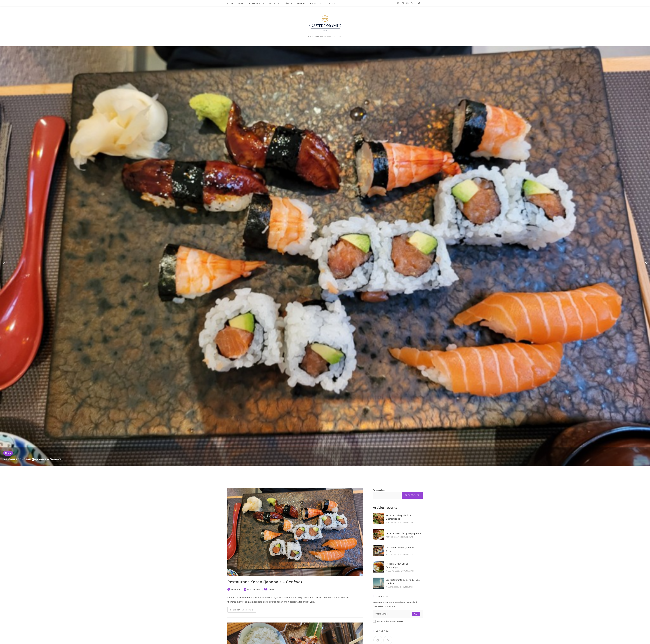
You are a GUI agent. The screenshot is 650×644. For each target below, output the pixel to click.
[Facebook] (403, 3)
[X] (398, 3)
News (8, 453)
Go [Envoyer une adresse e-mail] (416, 614)
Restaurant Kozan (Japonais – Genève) (33, 459)
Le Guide (236, 589)
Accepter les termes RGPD (388, 621)
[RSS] (412, 3)
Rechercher (379, 490)
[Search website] (419, 3)
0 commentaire (406, 523)
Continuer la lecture (243, 610)
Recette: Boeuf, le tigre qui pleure (403, 533)
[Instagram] (407, 3)
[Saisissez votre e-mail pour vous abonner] (398, 614)
